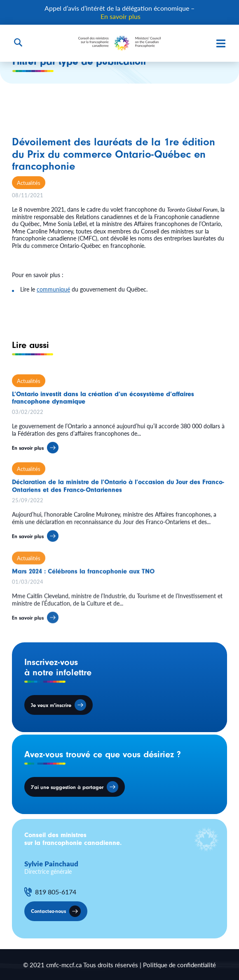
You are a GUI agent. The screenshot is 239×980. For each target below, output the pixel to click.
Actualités (29, 183)
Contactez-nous (48, 911)
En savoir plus (121, 16)
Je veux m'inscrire (51, 705)
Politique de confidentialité (179, 965)
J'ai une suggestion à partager (67, 787)
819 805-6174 (56, 892)
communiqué (53, 289)
